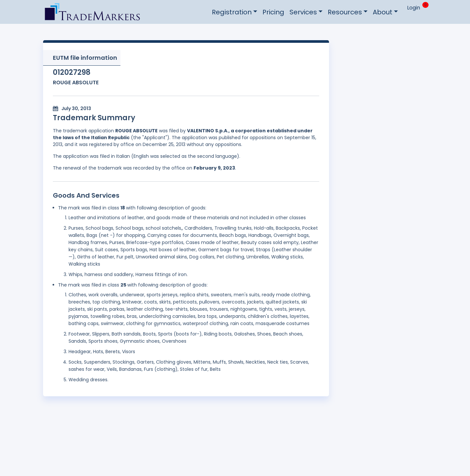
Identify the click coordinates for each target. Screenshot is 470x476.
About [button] (383, 12)
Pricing (273, 12)
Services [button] (303, 12)
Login (414, 8)
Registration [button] (232, 12)
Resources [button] (345, 12)
